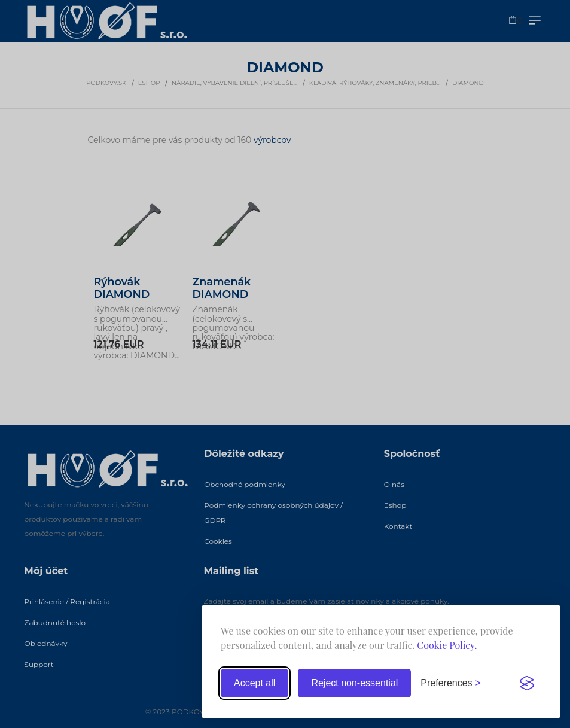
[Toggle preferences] (451, 683)
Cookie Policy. (447, 645)
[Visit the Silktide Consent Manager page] (527, 683)
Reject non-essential (354, 683)
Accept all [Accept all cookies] (254, 683)
